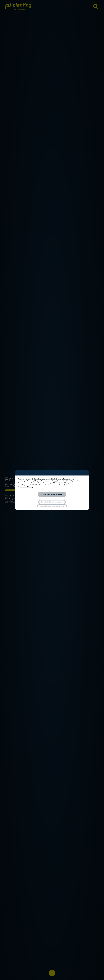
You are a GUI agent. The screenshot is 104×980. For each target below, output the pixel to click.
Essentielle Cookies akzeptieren (52, 502)
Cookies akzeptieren (52, 494)
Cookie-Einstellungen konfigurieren (52, 506)
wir (56, 481)
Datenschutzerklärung (25, 487)
